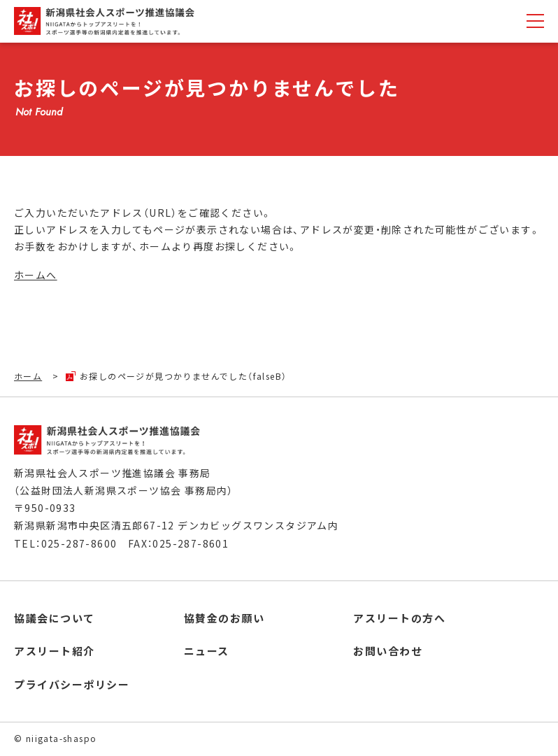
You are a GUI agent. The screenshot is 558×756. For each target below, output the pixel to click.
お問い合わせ (388, 651)
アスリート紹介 (55, 651)
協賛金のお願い (224, 618)
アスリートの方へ (399, 618)
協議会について (55, 618)
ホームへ (36, 275)
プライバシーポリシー (72, 684)
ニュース (207, 651)
